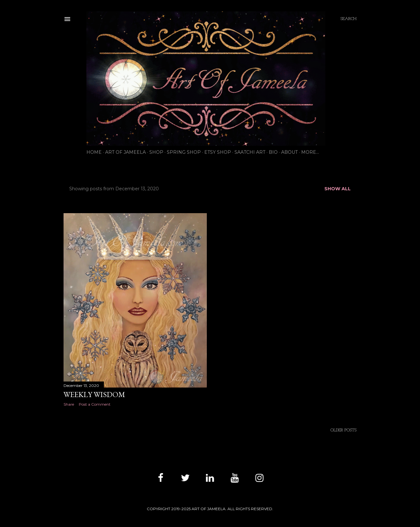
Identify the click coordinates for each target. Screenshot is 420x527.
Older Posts (343, 430)
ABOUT (289, 152)
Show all (338, 189)
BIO (273, 152)
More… (310, 152)
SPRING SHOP (184, 152)
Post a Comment (95, 404)
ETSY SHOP (218, 152)
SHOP (156, 152)
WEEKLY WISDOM (94, 394)
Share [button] (69, 404)
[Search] (349, 19)
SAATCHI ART (250, 152)
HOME (94, 152)
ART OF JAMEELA (125, 152)
